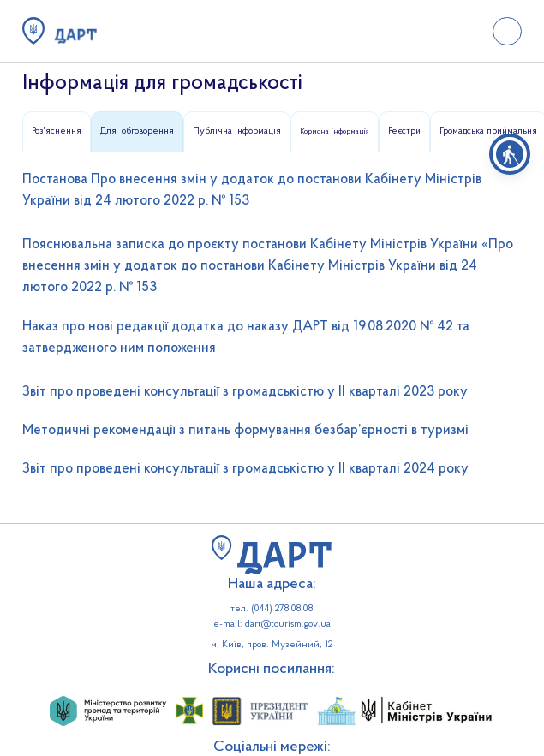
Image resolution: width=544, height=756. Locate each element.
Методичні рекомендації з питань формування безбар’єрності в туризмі (245, 431)
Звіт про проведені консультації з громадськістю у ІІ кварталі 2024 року (245, 469)
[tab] (57, 131)
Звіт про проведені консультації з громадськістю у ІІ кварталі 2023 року (245, 392)
